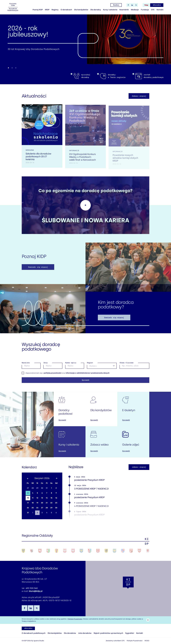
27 (28, 488)
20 (42, 503)
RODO (147, 641)
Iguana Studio (39, 641)
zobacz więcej (139, 467)
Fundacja (145, 10)
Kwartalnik (124, 10)
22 (51, 503)
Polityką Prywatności (75, 619)
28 (33, 488)
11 (33, 498)
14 (47, 498)
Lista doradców (85, 633)
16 (56, 498)
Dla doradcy (96, 10)
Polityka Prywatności (135, 641)
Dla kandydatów (81, 10)
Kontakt (160, 10)
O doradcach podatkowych (34, 633)
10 (28, 498)
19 (37, 503)
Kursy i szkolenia (110, 10)
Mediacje (135, 10)
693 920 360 (32, 591)
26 (37, 508)
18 (33, 503)
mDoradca (157, 5)
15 (51, 498)
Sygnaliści (130, 633)
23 (56, 503)
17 (28, 503)
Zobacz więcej (139, 99)
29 (37, 488)
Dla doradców (70, 633)
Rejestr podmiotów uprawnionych (108, 633)
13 (42, 498)
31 (47, 488)
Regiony (55, 10)
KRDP (47, 10)
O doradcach (66, 10)
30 (42, 488)
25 (33, 508)
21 (47, 503)
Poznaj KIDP (38, 10)
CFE (153, 10)
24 (28, 508)
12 (37, 498)
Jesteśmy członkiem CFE (115, 641)
